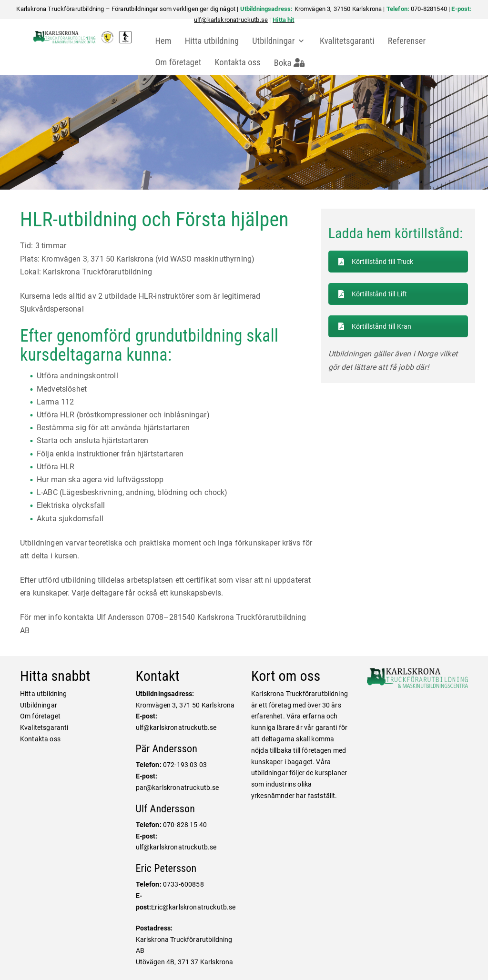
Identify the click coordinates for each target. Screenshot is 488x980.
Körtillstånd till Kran (375, 326)
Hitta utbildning (215, 41)
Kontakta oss (241, 62)
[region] (244, 132)
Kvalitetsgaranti (350, 41)
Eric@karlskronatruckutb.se (193, 907)
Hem (166, 41)
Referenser (410, 41)
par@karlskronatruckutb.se (178, 788)
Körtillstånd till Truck (376, 262)
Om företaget (181, 62)
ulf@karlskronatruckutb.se (231, 20)
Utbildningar (277, 41)
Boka (293, 63)
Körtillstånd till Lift (373, 294)
